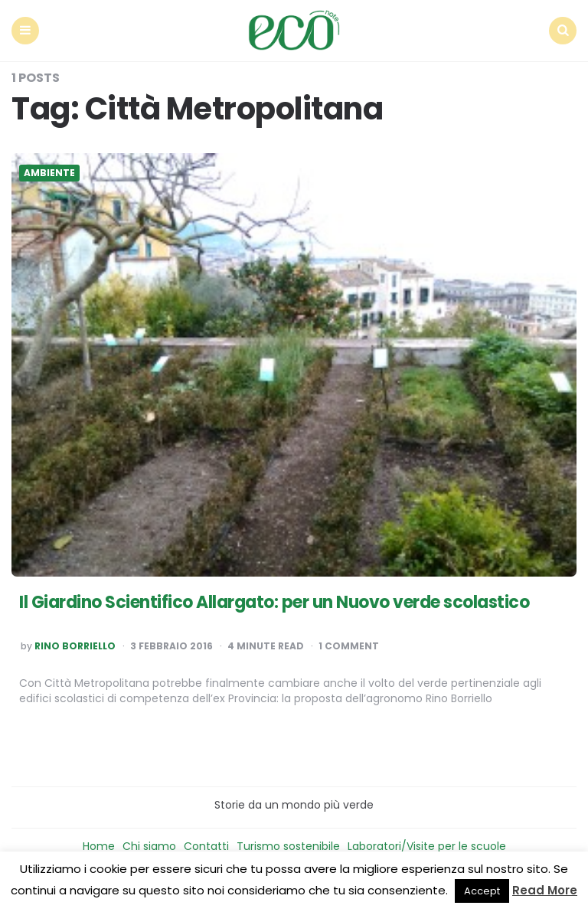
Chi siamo (149, 846)
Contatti (206, 846)
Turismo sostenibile (288, 846)
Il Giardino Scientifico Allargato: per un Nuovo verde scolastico (274, 602)
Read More (545, 890)
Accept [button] (482, 891)
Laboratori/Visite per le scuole (427, 846)
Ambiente (49, 173)
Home (99, 846)
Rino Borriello (75, 646)
